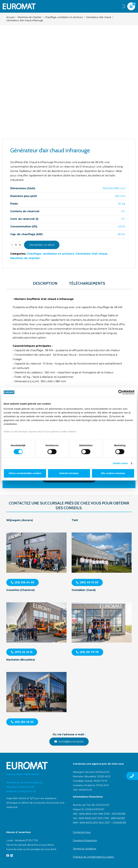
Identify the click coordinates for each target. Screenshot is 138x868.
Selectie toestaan (69, 473)
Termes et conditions (84, 849)
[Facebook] (8, 855)
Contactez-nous (82, 832)
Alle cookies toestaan (113, 473)
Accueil (10, 17)
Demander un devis (42, 245)
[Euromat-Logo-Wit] (19, 6)
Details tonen (120, 463)
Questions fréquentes (85, 840)
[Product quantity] (16, 245)
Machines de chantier (30, 17)
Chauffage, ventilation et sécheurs (64, 17)
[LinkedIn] (12, 855)
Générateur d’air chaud (98, 17)
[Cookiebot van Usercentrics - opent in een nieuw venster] (121, 392)
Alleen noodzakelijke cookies (25, 473)
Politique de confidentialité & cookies (93, 857)
